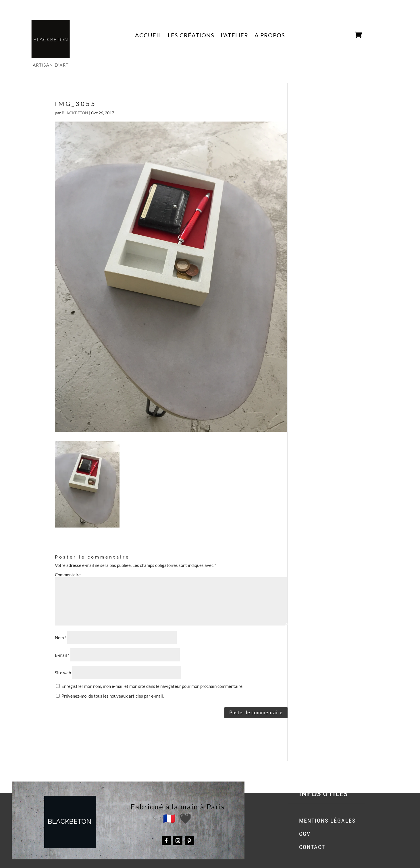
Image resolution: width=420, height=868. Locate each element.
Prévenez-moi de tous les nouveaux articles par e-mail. (113, 696)
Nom (61, 638)
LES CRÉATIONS (191, 36)
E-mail (62, 655)
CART (346, 35)
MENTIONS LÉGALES (327, 821)
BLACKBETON (75, 113)
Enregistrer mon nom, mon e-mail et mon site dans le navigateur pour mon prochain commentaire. (152, 686)
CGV (305, 834)
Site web (63, 673)
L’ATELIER (234, 36)
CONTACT (312, 847)
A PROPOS (270, 36)
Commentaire (68, 575)
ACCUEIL (148, 36)
